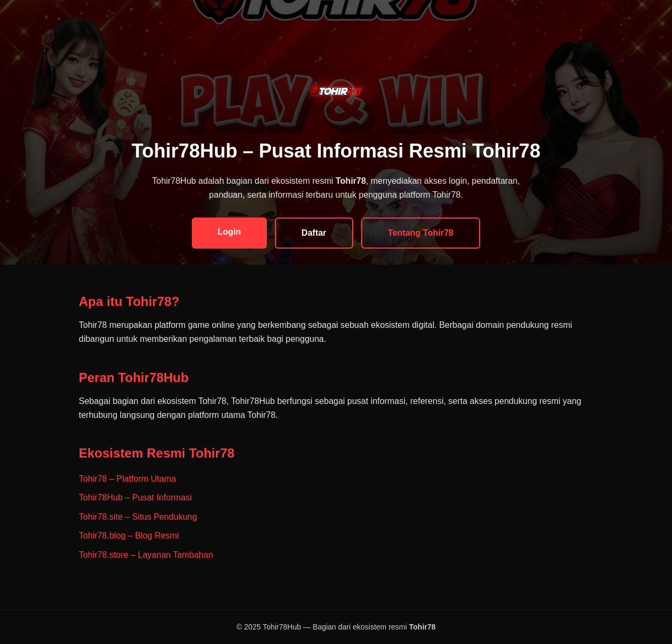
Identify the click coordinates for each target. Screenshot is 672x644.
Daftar (314, 233)
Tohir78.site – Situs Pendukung (138, 517)
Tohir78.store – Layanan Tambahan (146, 555)
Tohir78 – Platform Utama (127, 479)
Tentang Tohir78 (421, 233)
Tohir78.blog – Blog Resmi (129, 536)
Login (229, 232)
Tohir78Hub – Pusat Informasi (135, 497)
